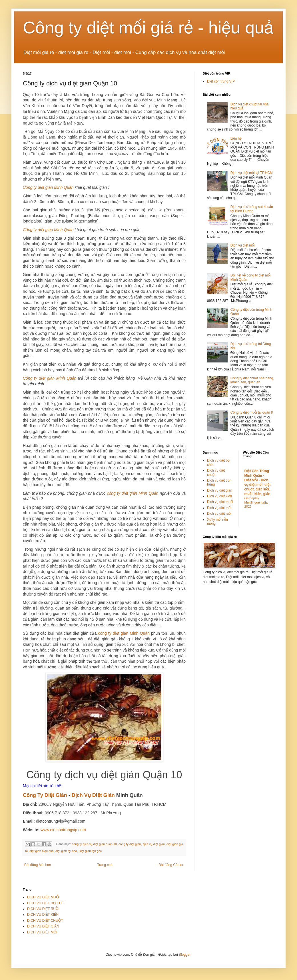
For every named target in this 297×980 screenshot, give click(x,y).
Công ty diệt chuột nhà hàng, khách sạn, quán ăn (252, 380)
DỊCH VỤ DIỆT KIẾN (43, 915)
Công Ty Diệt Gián (45, 795)
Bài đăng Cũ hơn (171, 865)
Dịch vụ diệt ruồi (219, 514)
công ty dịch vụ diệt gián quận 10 (94, 844)
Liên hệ (236, 139)
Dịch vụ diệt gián (220, 490)
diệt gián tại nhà (66, 851)
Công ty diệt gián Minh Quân (48, 187)
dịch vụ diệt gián (154, 844)
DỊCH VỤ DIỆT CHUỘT (45, 921)
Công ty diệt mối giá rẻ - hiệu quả (148, 28)
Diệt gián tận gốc (90, 851)
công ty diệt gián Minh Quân (133, 493)
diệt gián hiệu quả (42, 851)
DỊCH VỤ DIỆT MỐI (42, 932)
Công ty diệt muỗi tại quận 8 (252, 412)
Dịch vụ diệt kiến (219, 496)
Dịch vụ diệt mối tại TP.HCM (252, 173)
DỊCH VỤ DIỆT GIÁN (43, 926)
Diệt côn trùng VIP (221, 81)
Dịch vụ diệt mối (243, 245)
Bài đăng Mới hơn (38, 865)
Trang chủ (105, 865)
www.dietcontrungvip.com (63, 830)
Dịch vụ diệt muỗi (220, 502)
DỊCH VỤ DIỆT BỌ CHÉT (47, 903)
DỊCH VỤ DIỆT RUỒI (43, 909)
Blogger (185, 955)
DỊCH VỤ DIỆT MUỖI (43, 897)
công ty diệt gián (130, 844)
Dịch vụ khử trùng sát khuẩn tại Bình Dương (252, 209)
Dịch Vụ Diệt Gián (93, 795)
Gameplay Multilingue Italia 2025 (256, 502)
